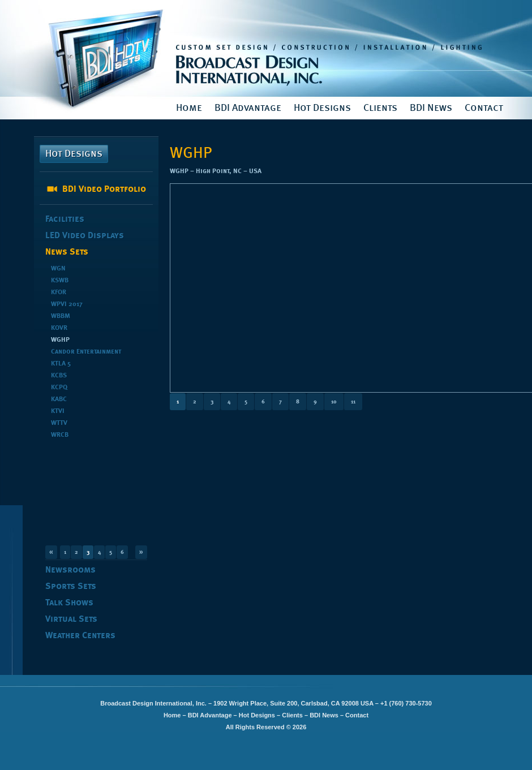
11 (353, 402)
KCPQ (59, 388)
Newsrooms (70, 570)
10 (334, 402)
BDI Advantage (248, 108)
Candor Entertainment (86, 352)
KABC (59, 399)
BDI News (431, 108)
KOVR (59, 328)
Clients (380, 108)
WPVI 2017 (67, 304)
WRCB (60, 435)
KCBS (59, 376)
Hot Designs (322, 108)
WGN (58, 269)
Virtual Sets (71, 620)
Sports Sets (71, 587)
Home (189, 108)
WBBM (61, 316)
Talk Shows (69, 603)
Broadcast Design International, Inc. (266, 48)
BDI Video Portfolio (104, 190)
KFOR (59, 292)
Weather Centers (80, 636)
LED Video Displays (85, 236)
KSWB (60, 281)
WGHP (60, 340)
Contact (484, 108)
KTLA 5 (61, 364)
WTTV (59, 423)
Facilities (65, 220)
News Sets (67, 252)
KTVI (58, 411)
